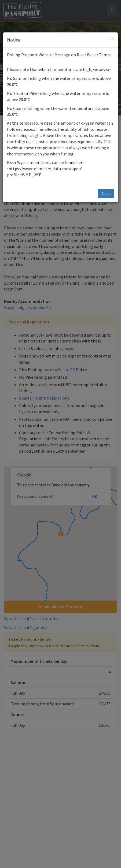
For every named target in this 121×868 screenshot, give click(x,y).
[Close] (113, 39)
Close (106, 193)
